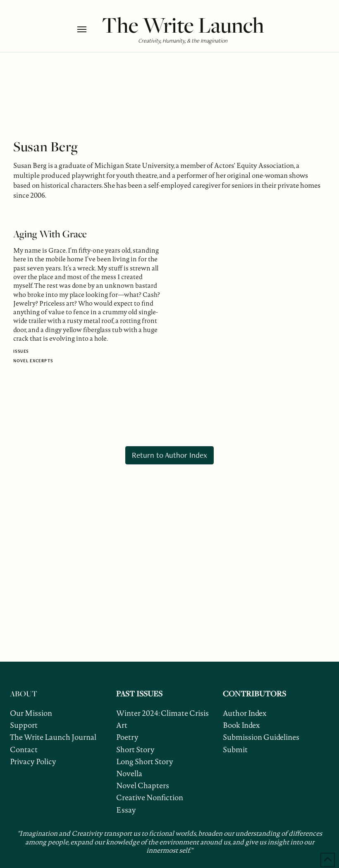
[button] (87, 29)
